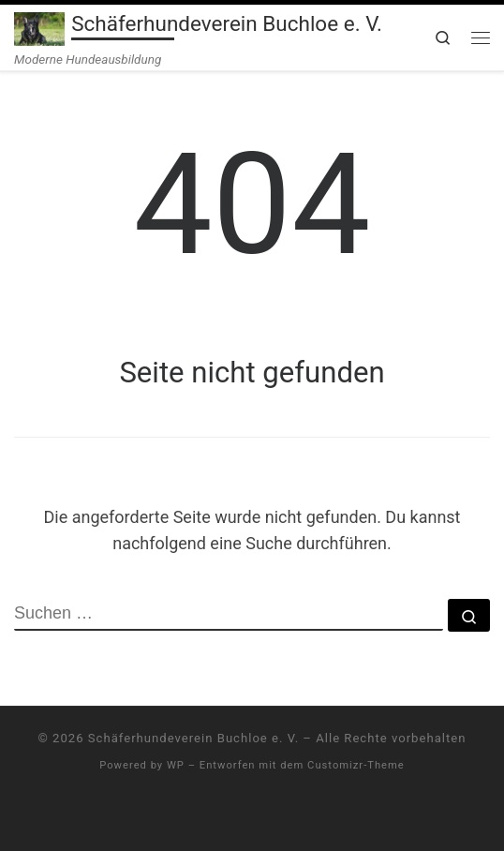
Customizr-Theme (356, 765)
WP (176, 765)
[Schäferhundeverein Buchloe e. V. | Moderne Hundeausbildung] (39, 27)
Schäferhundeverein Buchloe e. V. (193, 738)
